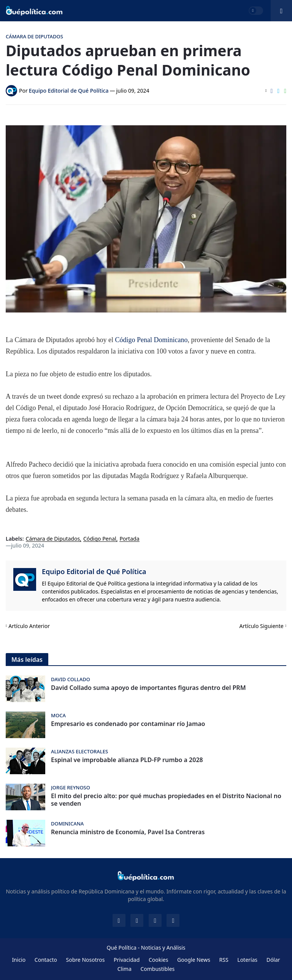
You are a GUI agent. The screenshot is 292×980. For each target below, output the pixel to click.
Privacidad (127, 960)
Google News (194, 960)
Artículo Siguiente (262, 626)
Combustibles (157, 969)
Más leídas (27, 660)
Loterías (247, 960)
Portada (129, 539)
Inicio (19, 960)
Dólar (273, 960)
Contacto (46, 960)
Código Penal (100, 539)
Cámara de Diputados (53, 539)
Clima (125, 969)
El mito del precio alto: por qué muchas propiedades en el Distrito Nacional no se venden (166, 800)
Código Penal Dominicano (151, 340)
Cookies (158, 960)
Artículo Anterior (29, 626)
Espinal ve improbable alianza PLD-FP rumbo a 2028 (127, 760)
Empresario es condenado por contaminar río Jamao (128, 724)
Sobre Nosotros (86, 960)
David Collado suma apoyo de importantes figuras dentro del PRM (148, 688)
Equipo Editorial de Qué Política (94, 571)
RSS (224, 960)
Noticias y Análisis (163, 948)
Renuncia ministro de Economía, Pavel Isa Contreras (128, 832)
